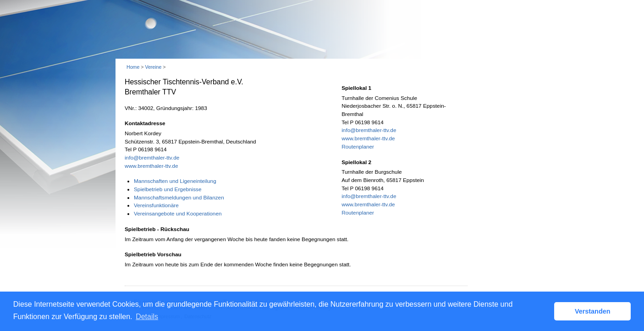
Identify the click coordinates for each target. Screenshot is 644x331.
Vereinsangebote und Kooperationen (178, 214)
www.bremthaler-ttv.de (151, 166)
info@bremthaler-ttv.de (152, 158)
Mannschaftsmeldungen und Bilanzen (179, 198)
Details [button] (147, 317)
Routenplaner (358, 147)
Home (133, 67)
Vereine (153, 67)
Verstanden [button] (593, 311)
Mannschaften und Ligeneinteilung (175, 181)
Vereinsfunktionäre (156, 205)
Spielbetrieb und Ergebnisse (168, 189)
